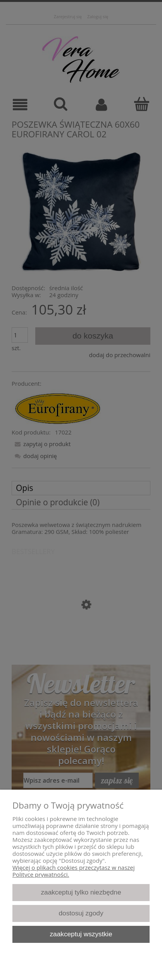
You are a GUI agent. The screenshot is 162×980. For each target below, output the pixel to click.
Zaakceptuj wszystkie (81, 934)
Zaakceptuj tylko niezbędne (81, 892)
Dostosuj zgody (81, 913)
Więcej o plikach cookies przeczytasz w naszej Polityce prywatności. (74, 871)
